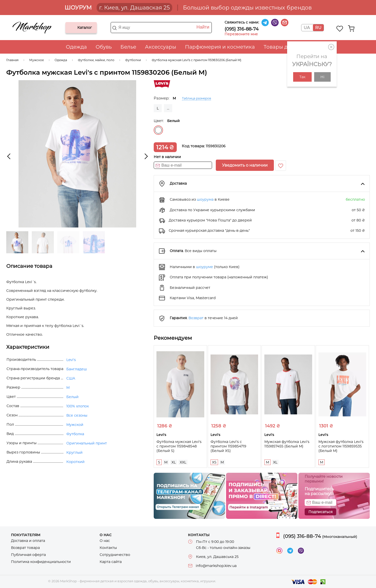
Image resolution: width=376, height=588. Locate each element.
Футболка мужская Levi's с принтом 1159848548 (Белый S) (179, 446)
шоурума (205, 199)
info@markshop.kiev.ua (216, 566)
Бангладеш (77, 369)
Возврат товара (25, 548)
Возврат (196, 318)
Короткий (75, 462)
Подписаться (320, 512)
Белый (158, 130)
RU (318, 28)
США (71, 378)
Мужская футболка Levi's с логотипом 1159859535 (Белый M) (341, 446)
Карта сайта (111, 562)
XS (214, 462)
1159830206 (216, 146)
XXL (183, 462)
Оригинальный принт (87, 443)
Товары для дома (286, 47)
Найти (203, 27)
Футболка (75, 434)
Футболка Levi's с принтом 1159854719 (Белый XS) (228, 446)
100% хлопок (78, 406)
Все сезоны (77, 415)
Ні (322, 77)
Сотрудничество (115, 555)
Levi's (71, 360)
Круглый (74, 452)
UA (307, 28)
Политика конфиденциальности (41, 562)
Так (302, 77)
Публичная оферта (28, 555)
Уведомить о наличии (245, 165)
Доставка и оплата (28, 541)
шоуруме (205, 267)
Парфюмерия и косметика (220, 47)
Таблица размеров (197, 98)
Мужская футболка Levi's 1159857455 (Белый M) (287, 444)
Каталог (73, 28)
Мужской (75, 425)
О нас (105, 541)
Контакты (108, 548)
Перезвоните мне (241, 34)
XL (174, 462)
